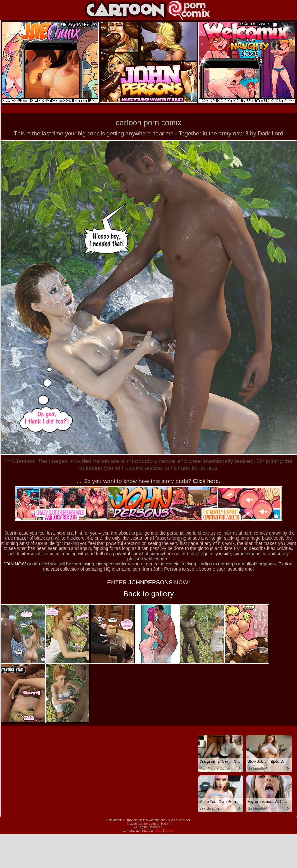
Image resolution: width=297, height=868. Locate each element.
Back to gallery (148, 594)
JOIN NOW (14, 564)
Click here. (207, 481)
